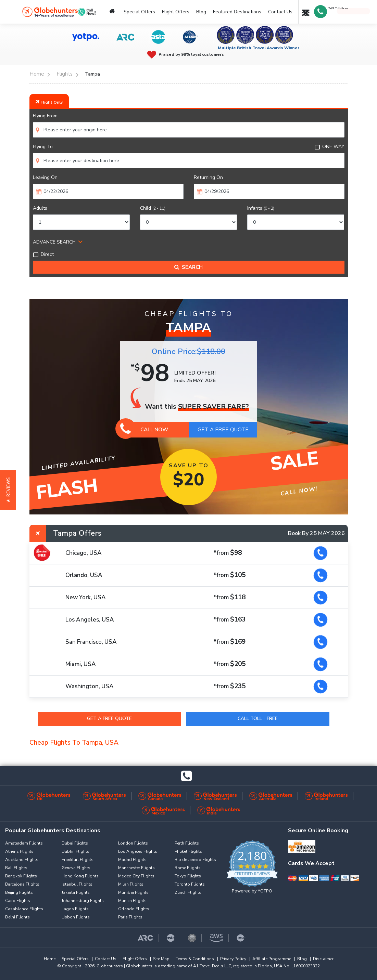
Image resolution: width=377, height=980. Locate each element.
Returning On (208, 177)
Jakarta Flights (76, 892)
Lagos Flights (75, 909)
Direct (43, 254)
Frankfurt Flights (78, 860)
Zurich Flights (188, 892)
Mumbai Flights (133, 892)
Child (153, 208)
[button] (8, 490)
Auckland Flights (22, 860)
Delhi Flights (17, 917)
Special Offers (139, 12)
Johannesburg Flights (83, 901)
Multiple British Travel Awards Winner (259, 48)
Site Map (161, 959)
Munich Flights (132, 901)
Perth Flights (187, 843)
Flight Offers (176, 12)
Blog (201, 12)
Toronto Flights (190, 884)
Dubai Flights (75, 843)
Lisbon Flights (76, 917)
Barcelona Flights (22, 884)
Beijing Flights (19, 892)
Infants (261, 208)
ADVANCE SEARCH (54, 242)
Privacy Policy (233, 959)
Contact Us (280, 12)
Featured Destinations (237, 12)
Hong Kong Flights (80, 876)
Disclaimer (323, 959)
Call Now (144, 429)
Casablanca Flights (24, 909)
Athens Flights (19, 851)
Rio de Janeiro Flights (195, 860)
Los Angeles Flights (138, 851)
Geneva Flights (76, 868)
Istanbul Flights (77, 884)
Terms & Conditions (195, 959)
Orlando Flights (134, 909)
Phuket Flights (188, 851)
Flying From (45, 116)
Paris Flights (130, 917)
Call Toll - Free (258, 718)
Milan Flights (131, 884)
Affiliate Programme (272, 959)
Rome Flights (188, 868)
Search (188, 267)
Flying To (43, 147)
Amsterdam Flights (24, 843)
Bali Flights (16, 868)
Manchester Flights (136, 868)
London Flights (133, 843)
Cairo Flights (18, 901)
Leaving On (45, 177)
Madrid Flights (132, 860)
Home (50, 959)
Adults (40, 208)
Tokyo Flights (188, 876)
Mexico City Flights (136, 876)
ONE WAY (329, 147)
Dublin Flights (76, 851)
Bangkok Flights (21, 876)
